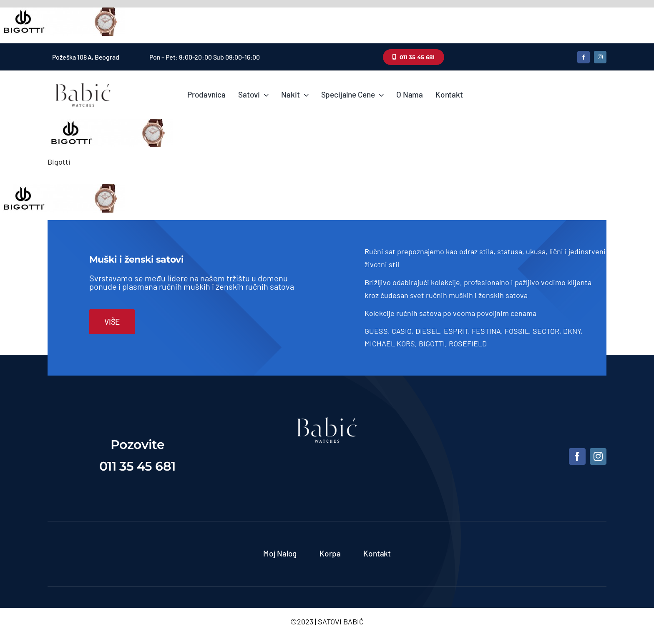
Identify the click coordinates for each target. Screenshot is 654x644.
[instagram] (600, 57)
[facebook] (584, 57)
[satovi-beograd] (327, 421)
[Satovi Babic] (83, 83)
